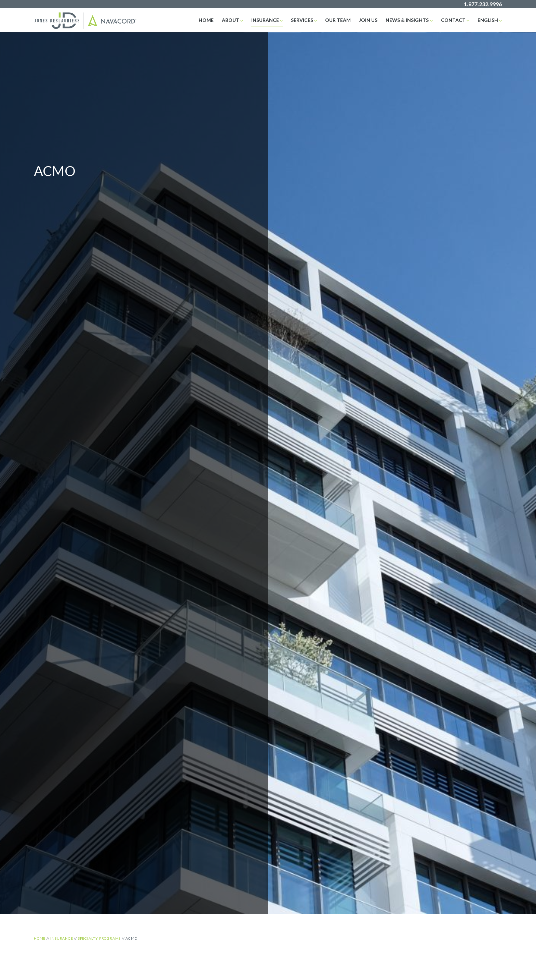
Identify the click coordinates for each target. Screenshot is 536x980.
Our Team (338, 20)
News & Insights (407, 20)
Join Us (368, 20)
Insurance (265, 20)
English (488, 20)
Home (206, 20)
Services (302, 20)
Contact (453, 20)
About (231, 20)
